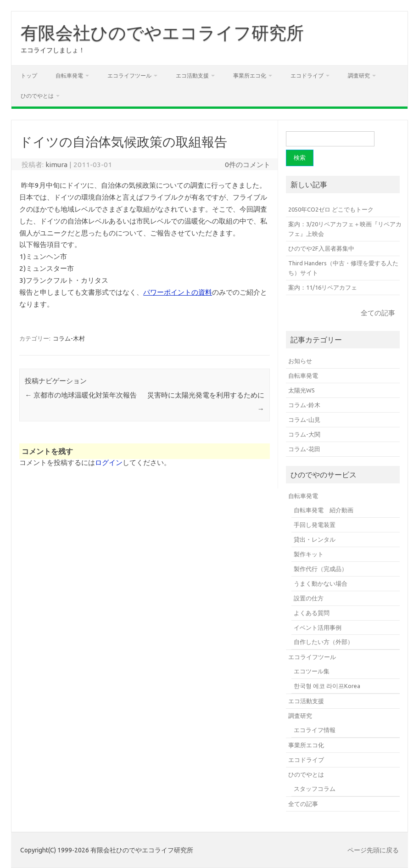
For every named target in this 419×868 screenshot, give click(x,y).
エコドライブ (307, 76)
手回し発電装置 (315, 525)
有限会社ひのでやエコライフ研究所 (162, 33)
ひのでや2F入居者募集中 (321, 248)
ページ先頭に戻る (373, 850)
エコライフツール (129, 76)
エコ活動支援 (192, 76)
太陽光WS (302, 390)
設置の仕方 (309, 598)
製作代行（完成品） (321, 569)
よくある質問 (312, 613)
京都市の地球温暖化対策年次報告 (81, 395)
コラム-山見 (304, 420)
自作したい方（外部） (324, 642)
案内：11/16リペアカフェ (323, 287)
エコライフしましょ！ (53, 50)
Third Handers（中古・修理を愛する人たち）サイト (343, 268)
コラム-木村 (69, 338)
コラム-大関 (304, 434)
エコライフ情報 (315, 730)
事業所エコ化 (250, 76)
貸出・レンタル (315, 539)
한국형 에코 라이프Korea (327, 686)
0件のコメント (248, 165)
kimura (56, 165)
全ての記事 (378, 313)
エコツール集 (312, 671)
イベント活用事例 (318, 627)
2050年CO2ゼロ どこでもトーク (331, 209)
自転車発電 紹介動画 (324, 510)
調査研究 (359, 76)
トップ (29, 76)
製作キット (309, 554)
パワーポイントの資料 (178, 292)
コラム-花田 (304, 449)
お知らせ (300, 361)
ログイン (109, 462)
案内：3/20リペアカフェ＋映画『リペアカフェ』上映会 (345, 229)
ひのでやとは (37, 96)
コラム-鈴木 (304, 405)
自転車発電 (69, 76)
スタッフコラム (315, 789)
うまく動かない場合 (321, 583)
